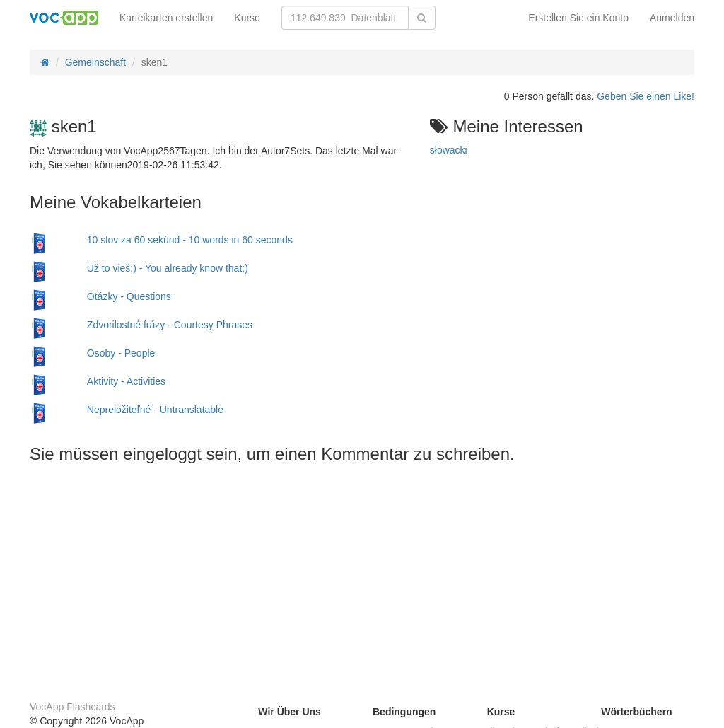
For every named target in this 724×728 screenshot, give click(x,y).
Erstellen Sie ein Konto (578, 18)
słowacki (449, 150)
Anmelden (672, 18)
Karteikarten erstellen (166, 18)
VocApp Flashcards (72, 707)
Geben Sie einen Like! (646, 96)
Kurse (247, 18)
